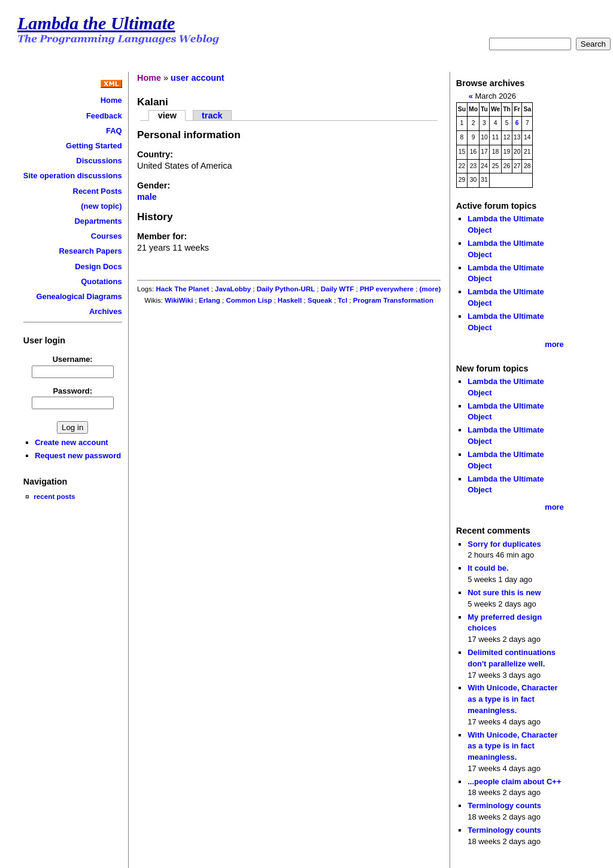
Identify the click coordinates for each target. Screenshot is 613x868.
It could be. (488, 568)
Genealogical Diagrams (79, 296)
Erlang (210, 300)
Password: (72, 391)
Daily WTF (338, 289)
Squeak (320, 300)
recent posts (54, 496)
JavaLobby (233, 289)
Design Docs (98, 267)
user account (198, 78)
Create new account (71, 442)
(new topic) (101, 206)
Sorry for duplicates (504, 544)
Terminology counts (504, 805)
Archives (106, 311)
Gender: (154, 185)
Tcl (342, 300)
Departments (98, 221)
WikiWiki (179, 300)
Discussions (99, 161)
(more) (430, 289)
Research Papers (91, 251)
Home (111, 100)
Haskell (290, 300)
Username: (73, 359)
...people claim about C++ (514, 782)
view (167, 115)
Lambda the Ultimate (96, 23)
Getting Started (94, 146)
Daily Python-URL (286, 289)
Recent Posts (98, 191)
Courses (107, 236)
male (147, 197)
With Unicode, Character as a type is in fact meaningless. (512, 699)
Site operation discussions (73, 176)
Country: (155, 154)
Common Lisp (249, 300)
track (212, 115)
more (554, 344)
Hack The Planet (182, 289)
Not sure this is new (504, 593)
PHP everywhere (387, 289)
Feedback (104, 116)
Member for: (162, 236)
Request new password (78, 456)
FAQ (114, 131)
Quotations (101, 281)
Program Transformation (393, 300)
